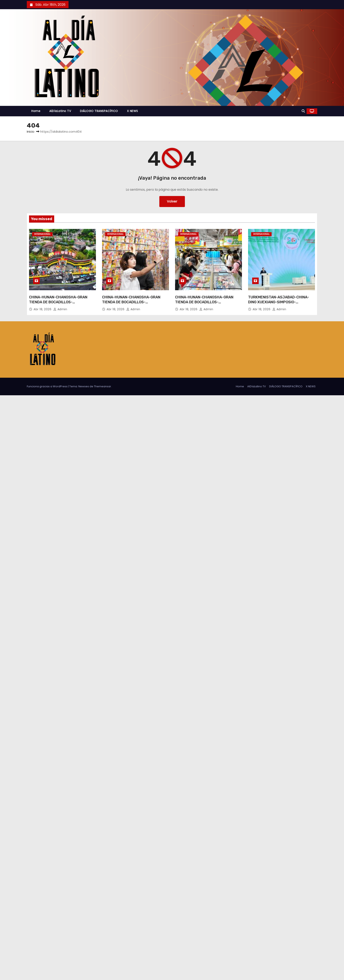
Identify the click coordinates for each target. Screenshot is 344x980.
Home (36, 111)
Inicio (31, 132)
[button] (303, 111)
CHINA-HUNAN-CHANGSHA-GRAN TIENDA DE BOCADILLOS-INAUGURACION (58, 302)
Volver (172, 201)
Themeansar (102, 386)
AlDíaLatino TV (60, 111)
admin (60, 309)
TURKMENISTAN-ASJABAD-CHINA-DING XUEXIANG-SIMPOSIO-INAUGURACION (279, 302)
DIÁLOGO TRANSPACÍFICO (99, 111)
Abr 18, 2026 (43, 309)
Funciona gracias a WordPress (47, 386)
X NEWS (133, 111)
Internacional (42, 234)
